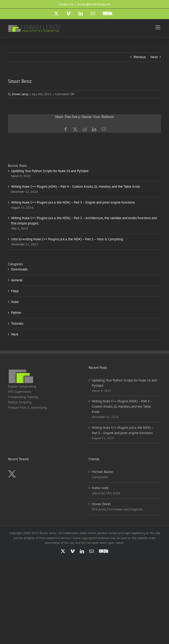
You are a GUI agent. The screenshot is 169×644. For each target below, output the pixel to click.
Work (15, 334)
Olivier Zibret (101, 504)
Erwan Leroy (20, 94)
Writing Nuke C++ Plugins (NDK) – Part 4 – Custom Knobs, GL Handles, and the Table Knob (76, 187)
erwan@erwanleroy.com (94, 4)
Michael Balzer (102, 472)
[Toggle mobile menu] (158, 27)
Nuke (15, 302)
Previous (140, 57)
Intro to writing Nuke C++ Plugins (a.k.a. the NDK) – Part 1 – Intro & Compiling (67, 239)
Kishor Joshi (100, 488)
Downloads (19, 269)
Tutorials (17, 323)
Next (154, 57)
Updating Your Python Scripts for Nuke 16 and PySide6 (50, 171)
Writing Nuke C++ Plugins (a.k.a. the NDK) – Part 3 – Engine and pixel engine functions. (73, 202)
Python (16, 313)
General (17, 280)
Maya (15, 291)
